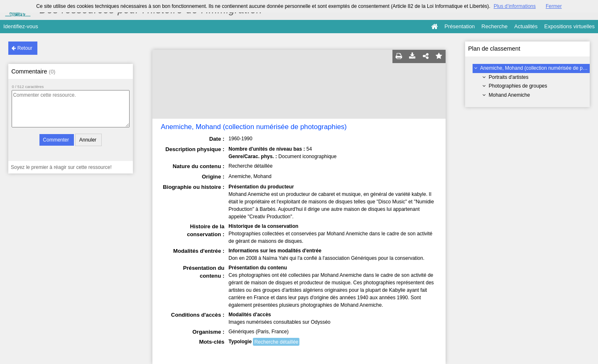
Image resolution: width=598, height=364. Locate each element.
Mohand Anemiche (509, 95)
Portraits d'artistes (509, 77)
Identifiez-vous (21, 26)
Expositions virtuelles (570, 26)
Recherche (494, 26)
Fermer (554, 6)
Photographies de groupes (518, 86)
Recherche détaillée (276, 342)
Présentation (460, 26)
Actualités (526, 26)
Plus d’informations (515, 6)
